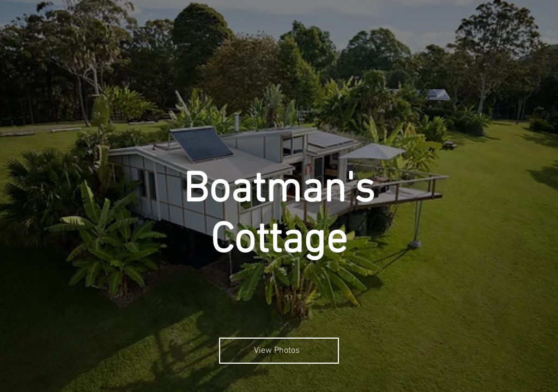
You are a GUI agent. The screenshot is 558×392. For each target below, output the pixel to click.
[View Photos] (279, 351)
